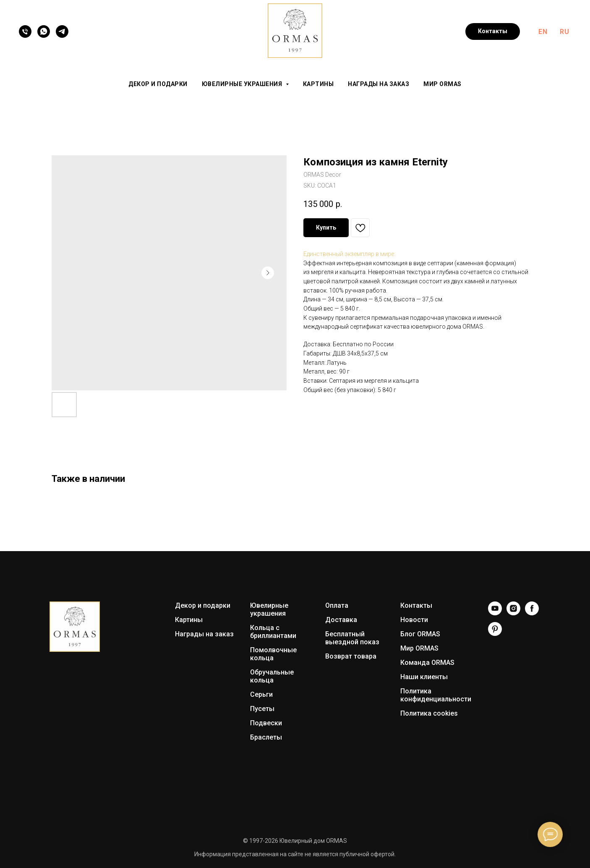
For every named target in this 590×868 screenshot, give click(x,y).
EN (543, 32)
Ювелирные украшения (269, 609)
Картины (318, 84)
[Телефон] (25, 31)
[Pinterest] (495, 634)
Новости (414, 620)
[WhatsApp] (44, 31)
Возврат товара (351, 656)
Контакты (416, 605)
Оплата (337, 605)
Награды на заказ (379, 84)
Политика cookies (429, 713)
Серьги (261, 694)
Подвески (266, 723)
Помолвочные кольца (273, 654)
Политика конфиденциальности (436, 695)
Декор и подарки (158, 84)
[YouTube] (495, 613)
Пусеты (262, 709)
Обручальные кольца (272, 676)
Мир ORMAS (442, 84)
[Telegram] (62, 31)
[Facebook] (532, 613)
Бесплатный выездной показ (352, 638)
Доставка (341, 620)
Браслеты (266, 737)
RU (564, 32)
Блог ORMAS (420, 634)
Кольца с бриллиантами (273, 632)
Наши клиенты (424, 677)
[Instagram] (513, 613)
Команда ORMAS (427, 663)
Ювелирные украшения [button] (243, 84)
